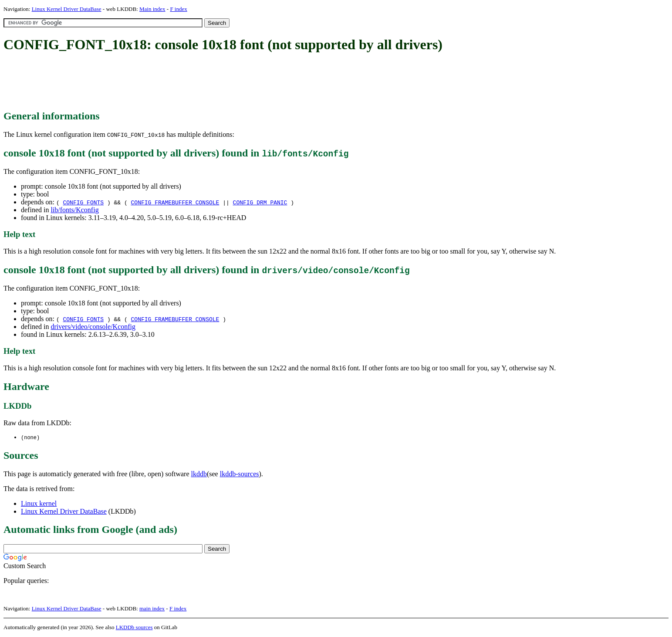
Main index (152, 9)
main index (152, 609)
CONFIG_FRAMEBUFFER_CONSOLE (175, 202)
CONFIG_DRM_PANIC (260, 202)
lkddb (199, 474)
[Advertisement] (162, 82)
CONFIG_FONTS (83, 202)
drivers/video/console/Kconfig (93, 327)
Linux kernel (39, 504)
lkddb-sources (240, 474)
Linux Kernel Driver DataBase (67, 9)
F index (178, 9)
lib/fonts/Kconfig (74, 210)
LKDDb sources (134, 628)
